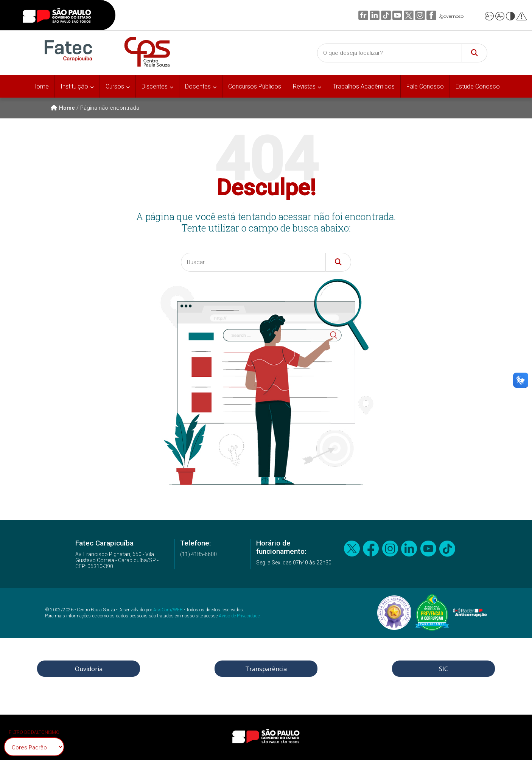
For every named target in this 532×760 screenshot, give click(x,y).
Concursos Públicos (255, 86)
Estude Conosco (478, 86)
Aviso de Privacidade (239, 616)
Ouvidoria (89, 669)
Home (41, 86)
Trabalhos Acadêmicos (364, 86)
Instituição (74, 86)
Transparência (266, 669)
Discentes (155, 86)
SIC (443, 669)
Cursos (115, 86)
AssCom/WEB (168, 610)
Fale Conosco (425, 86)
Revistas (304, 86)
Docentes (198, 86)
